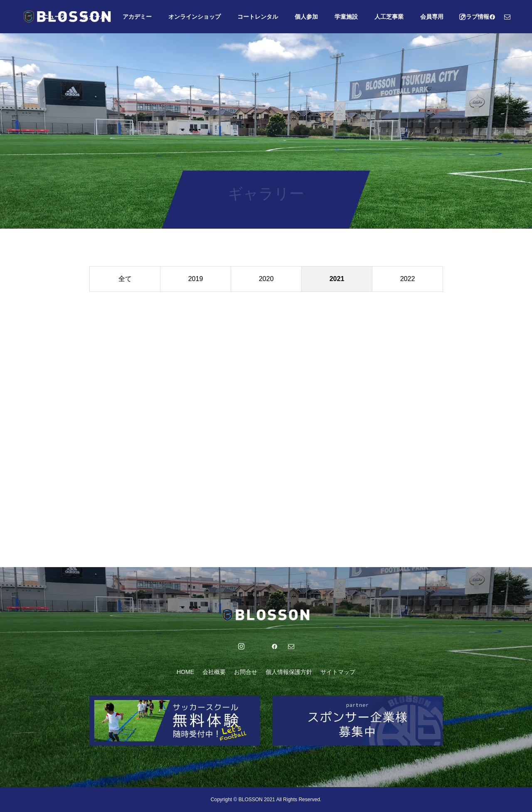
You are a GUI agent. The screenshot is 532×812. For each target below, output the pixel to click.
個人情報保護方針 (289, 672)
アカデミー (137, 17)
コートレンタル (258, 17)
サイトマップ (338, 672)
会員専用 (432, 17)
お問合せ (246, 672)
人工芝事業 (389, 17)
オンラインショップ (195, 17)
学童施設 (346, 17)
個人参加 (306, 17)
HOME (185, 672)
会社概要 (214, 672)
